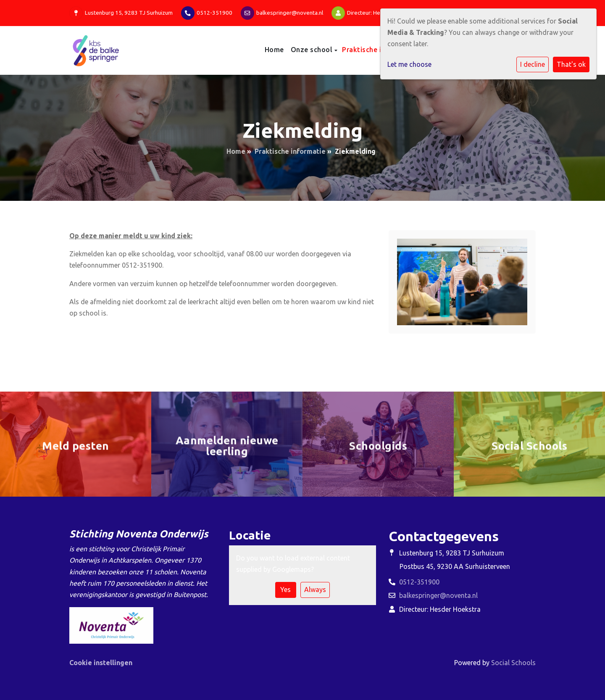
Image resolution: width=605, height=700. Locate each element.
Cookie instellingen (101, 663)
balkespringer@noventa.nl (290, 13)
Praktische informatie (379, 50)
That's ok (571, 64)
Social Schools (513, 663)
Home (274, 50)
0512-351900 (214, 13)
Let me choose (409, 64)
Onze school (313, 50)
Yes (285, 589)
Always (315, 589)
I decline (533, 64)
